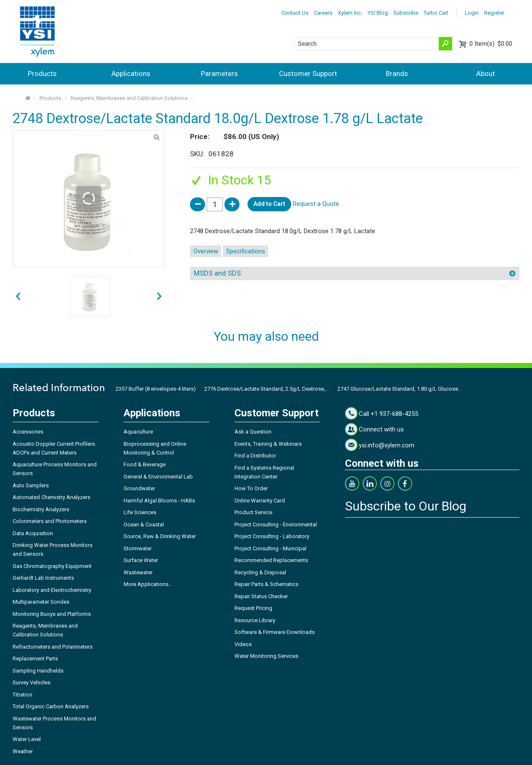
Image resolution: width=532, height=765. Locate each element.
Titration (22, 695)
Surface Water (141, 560)
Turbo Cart (436, 13)
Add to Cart (269, 204)
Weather (23, 751)
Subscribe (406, 13)
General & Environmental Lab (158, 477)
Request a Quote (316, 204)
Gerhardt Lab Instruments (43, 578)
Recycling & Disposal (260, 572)
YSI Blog (378, 13)
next (18, 296)
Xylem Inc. (350, 13)
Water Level (27, 739)
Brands (397, 74)
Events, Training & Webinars (268, 444)
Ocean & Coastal (144, 524)
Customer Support (308, 74)
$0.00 (491, 44)
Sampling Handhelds (38, 671)
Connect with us (381, 429)
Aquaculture (138, 432)
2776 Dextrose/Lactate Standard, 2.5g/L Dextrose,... (267, 389)
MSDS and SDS (217, 273)
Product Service (253, 512)
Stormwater (138, 548)
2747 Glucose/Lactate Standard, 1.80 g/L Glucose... (400, 389)
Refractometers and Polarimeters (53, 647)
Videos (243, 644)
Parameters (219, 74)
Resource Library (255, 620)
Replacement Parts (35, 659)
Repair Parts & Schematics (266, 584)
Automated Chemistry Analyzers (51, 497)
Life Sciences (140, 512)
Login (472, 13)
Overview (206, 251)
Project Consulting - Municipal (270, 548)
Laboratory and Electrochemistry (52, 590)
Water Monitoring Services (266, 656)
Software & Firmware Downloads (275, 632)
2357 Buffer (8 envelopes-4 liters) (156, 389)
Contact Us (295, 13)
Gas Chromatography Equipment (52, 566)
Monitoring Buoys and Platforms (52, 614)
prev (159, 296)
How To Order (251, 488)
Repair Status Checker (261, 596)
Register (494, 13)
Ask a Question (253, 432)
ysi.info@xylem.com (387, 445)
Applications (131, 74)
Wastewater (138, 572)
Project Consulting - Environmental (276, 524)
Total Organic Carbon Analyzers (51, 706)
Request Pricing (253, 608)
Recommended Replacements (271, 560)
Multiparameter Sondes (41, 602)
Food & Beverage (145, 464)
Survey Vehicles (32, 682)
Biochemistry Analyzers (41, 509)
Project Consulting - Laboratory (272, 536)
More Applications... (148, 584)
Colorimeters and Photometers (50, 521)
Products (42, 74)
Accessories (28, 432)
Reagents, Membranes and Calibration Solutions (129, 98)
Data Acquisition (33, 533)
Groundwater (139, 488)
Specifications (246, 251)
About (486, 74)
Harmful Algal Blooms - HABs (159, 501)
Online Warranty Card (260, 501)
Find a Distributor (255, 456)
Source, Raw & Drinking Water (160, 536)
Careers (323, 13)
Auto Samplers (31, 485)
